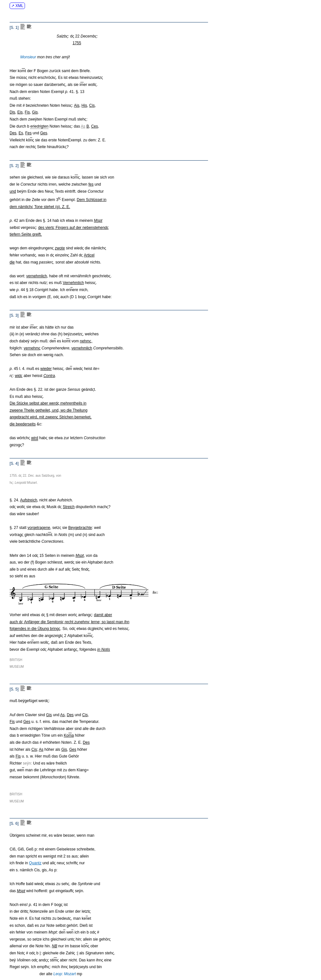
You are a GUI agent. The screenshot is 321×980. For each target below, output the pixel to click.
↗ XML (17, 6)
